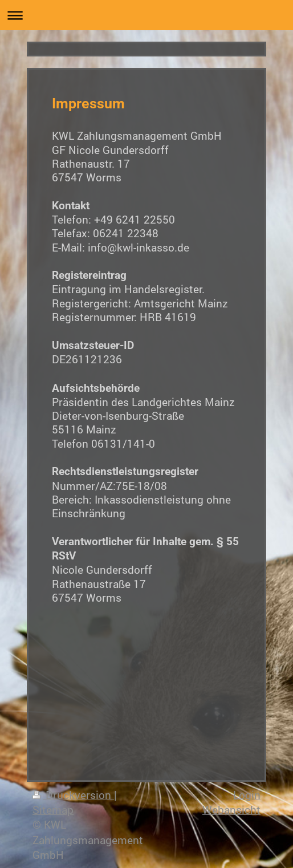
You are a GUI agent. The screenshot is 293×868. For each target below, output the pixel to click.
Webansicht (231, 810)
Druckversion (73, 795)
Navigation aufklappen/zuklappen (146, 15)
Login (247, 795)
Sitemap (53, 810)
